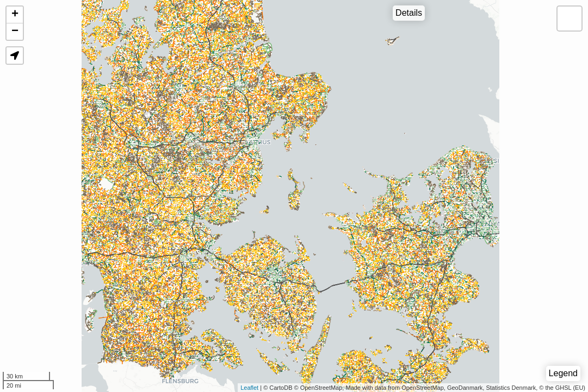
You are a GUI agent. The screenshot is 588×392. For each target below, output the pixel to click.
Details (409, 13)
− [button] (15, 32)
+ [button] (15, 15)
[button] (15, 56)
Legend (563, 373)
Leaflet (249, 388)
